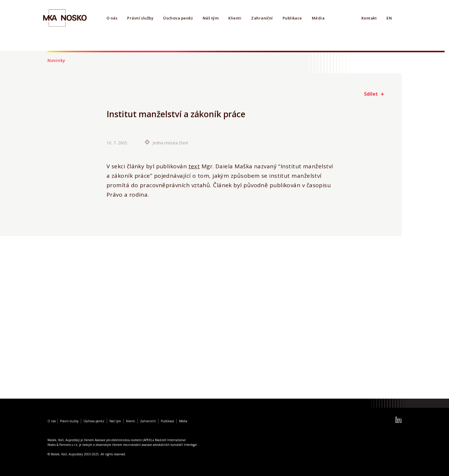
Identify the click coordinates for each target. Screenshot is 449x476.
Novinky (56, 60)
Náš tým (211, 18)
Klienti (235, 18)
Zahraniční (262, 18)
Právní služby (140, 18)
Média (318, 18)
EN (389, 18)
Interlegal (190, 445)
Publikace (292, 18)
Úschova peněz (178, 18)
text (194, 166)
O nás (112, 18)
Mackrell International (170, 440)
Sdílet (371, 94)
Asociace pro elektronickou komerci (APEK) (123, 440)
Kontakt (369, 18)
